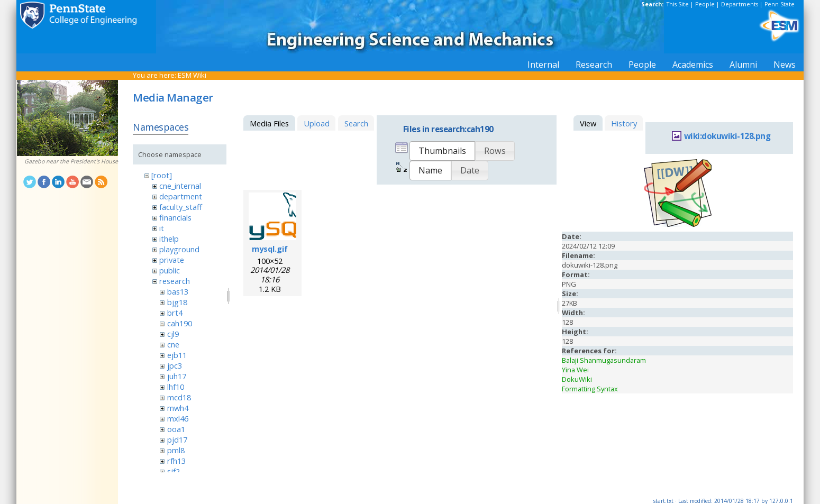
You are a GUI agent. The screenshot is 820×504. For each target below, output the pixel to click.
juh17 (177, 376)
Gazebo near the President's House (71, 161)
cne (173, 344)
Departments (740, 4)
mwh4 (178, 408)
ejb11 (177, 355)
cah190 (180, 323)
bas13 (178, 291)
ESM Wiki (192, 75)
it (162, 228)
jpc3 (175, 365)
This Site (678, 4)
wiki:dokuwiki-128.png (727, 136)
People (705, 4)
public (170, 270)
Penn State (780, 4)
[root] (162, 175)
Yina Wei (575, 370)
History (624, 123)
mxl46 (178, 418)
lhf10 (176, 387)
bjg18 (177, 302)
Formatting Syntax (590, 389)
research (175, 281)
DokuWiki (577, 379)
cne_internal (180, 186)
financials (175, 217)
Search (356, 123)
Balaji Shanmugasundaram (604, 360)
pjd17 (177, 439)
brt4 (175, 313)
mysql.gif (270, 249)
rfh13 (176, 461)
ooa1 (176, 429)
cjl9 (173, 334)
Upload (317, 123)
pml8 (176, 450)
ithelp (169, 239)
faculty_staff (181, 207)
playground (179, 249)
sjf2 (174, 471)
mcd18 (179, 397)
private (172, 260)
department (181, 196)
